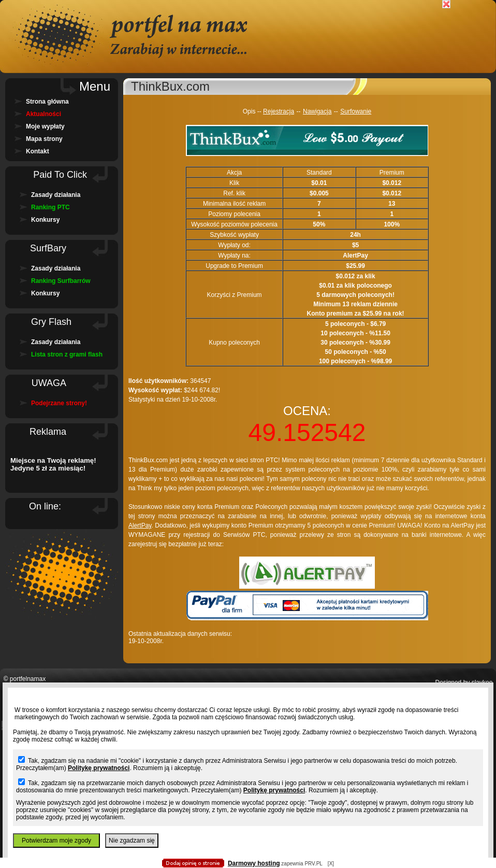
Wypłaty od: (234, 245)
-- (299, 111)
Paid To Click (60, 175)
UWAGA (49, 383)
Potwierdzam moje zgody (56, 841)
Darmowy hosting (254, 863)
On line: (45, 506)
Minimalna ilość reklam (234, 204)
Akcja (234, 173)
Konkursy (45, 220)
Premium (392, 173)
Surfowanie (356, 111)
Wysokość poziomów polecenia (234, 224)
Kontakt (38, 151)
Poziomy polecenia (234, 214)
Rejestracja (279, 111)
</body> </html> (248, 52)
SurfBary (48, 248)
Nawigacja (317, 111)
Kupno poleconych (234, 343)
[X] (331, 864)
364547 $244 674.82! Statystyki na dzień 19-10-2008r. (174, 390)
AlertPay (140, 525)
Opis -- (253, 111)
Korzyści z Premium (235, 295)
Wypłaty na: (234, 255)
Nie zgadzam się (132, 841)
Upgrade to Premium (234, 266)
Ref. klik (234, 193)
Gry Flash (51, 322)
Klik (234, 183)
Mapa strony (44, 139)
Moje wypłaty (45, 126)
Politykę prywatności (99, 768)
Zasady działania (56, 195)
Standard (319, 173)
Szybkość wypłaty (234, 235)
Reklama (48, 432)
